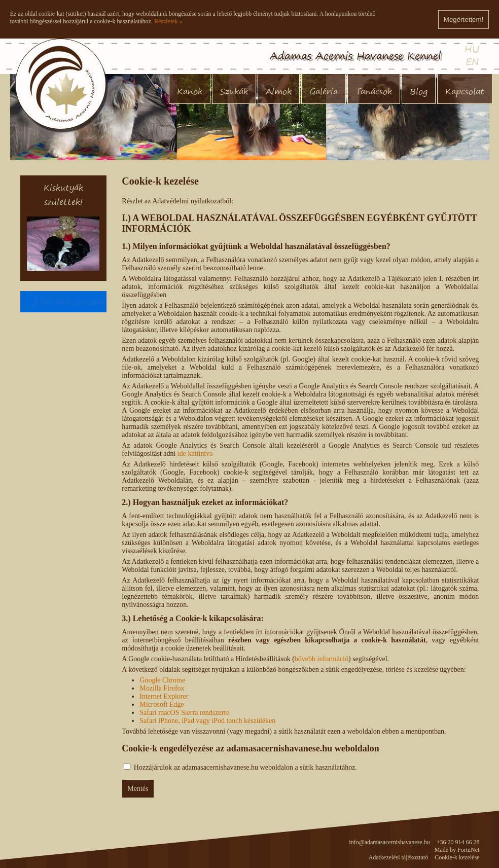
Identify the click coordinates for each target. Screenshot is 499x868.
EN (472, 62)
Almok (279, 91)
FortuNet (468, 850)
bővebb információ (322, 659)
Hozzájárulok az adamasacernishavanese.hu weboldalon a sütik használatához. (245, 767)
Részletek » (168, 21)
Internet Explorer (164, 696)
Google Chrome (162, 680)
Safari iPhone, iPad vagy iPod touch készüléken (207, 721)
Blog (419, 91)
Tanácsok (374, 91)
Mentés (138, 789)
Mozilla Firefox (162, 688)
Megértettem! (464, 20)
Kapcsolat (465, 91)
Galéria (324, 91)
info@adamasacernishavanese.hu (389, 842)
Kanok (190, 91)
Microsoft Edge (162, 704)
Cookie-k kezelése (457, 857)
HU (472, 49)
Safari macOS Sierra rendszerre (184, 713)
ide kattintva (195, 454)
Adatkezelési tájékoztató (399, 857)
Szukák (234, 91)
